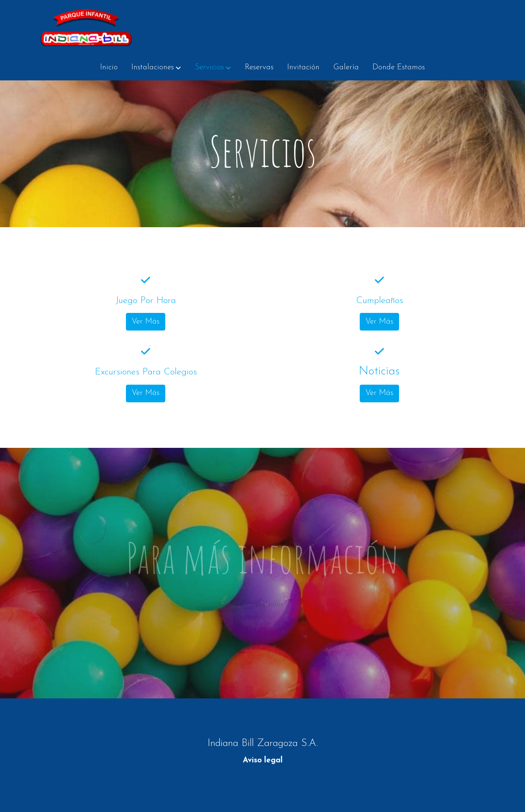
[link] (87, 27)
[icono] (145, 288)
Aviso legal (263, 761)
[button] (156, 68)
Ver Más (146, 330)
